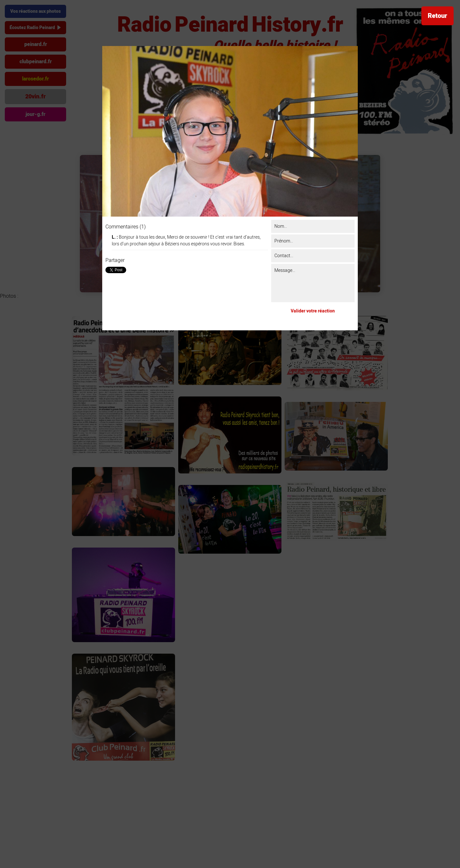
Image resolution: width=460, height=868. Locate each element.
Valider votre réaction (313, 311)
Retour (437, 16)
